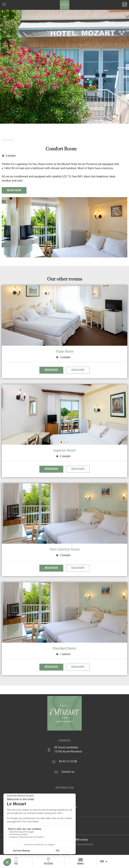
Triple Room (65, 351)
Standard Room (64, 648)
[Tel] (16, 860)
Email (81, 864)
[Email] (81, 860)
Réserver (51, 370)
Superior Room (64, 450)
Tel (16, 864)
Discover (78, 370)
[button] (63, 343)
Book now (14, 190)
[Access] (48, 860)
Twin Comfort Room (64, 549)
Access (48, 864)
